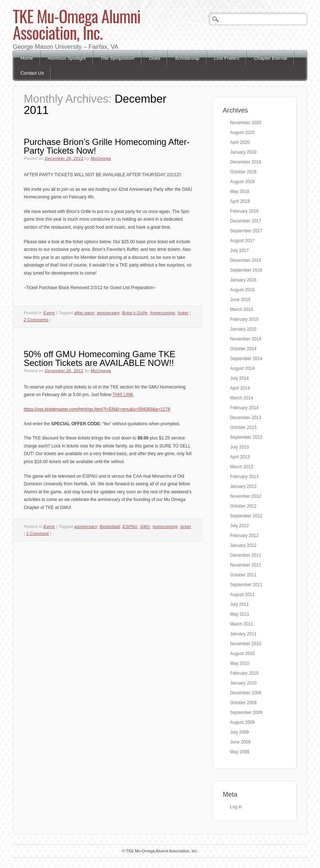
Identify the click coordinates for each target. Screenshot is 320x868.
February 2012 (244, 536)
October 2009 (243, 703)
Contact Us (32, 73)
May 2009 (240, 752)
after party (84, 313)
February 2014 (244, 408)
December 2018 (246, 162)
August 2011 (242, 595)
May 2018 (240, 192)
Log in (236, 807)
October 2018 (243, 172)
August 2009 (242, 722)
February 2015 (244, 319)
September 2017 (246, 231)
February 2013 (244, 477)
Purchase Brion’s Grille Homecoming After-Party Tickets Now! (107, 146)
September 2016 (246, 270)
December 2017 (246, 221)
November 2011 (246, 565)
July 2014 (239, 378)
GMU (145, 526)
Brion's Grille (135, 313)
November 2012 (246, 496)
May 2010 (240, 663)
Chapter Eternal (270, 58)
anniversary (108, 313)
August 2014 (242, 368)
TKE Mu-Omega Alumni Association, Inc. (77, 24)
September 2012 (246, 516)
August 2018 (242, 182)
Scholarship (187, 58)
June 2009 (240, 742)
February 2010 (244, 673)
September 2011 (246, 585)
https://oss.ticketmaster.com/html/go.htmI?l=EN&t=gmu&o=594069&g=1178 (97, 409)
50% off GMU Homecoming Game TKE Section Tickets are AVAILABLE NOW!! (100, 358)
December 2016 (246, 260)
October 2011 (243, 575)
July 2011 (239, 604)
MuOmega (101, 158)
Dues (155, 58)
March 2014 (242, 398)
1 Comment (37, 533)
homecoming (163, 313)
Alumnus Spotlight (67, 58)
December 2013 (246, 418)
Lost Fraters (227, 58)
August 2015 (242, 290)
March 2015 (242, 309)
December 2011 (246, 555)
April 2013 (240, 457)
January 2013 (243, 486)
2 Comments (36, 320)
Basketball (110, 526)
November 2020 (246, 123)
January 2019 (243, 152)
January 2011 (243, 634)
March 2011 (242, 624)
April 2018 (240, 201)
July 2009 (239, 732)
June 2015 (240, 300)
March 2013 (242, 467)
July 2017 (239, 250)
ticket (183, 313)
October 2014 (243, 349)
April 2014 (240, 388)
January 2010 (243, 683)
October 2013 (243, 427)
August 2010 (242, 654)
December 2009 (246, 693)
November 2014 (246, 339)
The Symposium (118, 58)
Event (49, 313)
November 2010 (246, 644)
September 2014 (246, 359)
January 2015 (243, 329)
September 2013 (246, 437)
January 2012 (243, 545)
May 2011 (240, 614)
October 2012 (243, 506)
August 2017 (242, 241)
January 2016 (243, 280)
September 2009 (246, 713)
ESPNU (130, 526)
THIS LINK (123, 395)
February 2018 (244, 211)
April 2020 (240, 142)
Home (27, 58)
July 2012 (239, 526)
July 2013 (239, 447)
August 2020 (242, 133)
